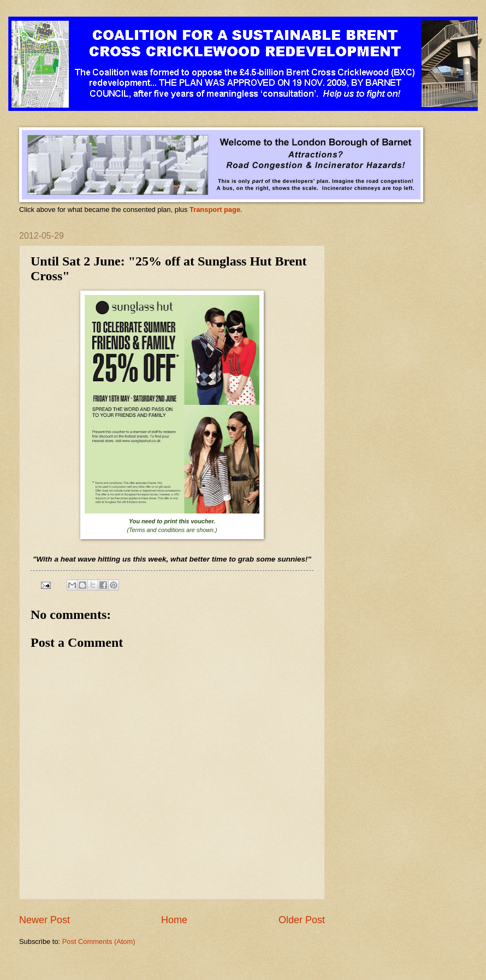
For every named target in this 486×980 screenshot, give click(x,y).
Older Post (302, 920)
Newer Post (45, 920)
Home (174, 920)
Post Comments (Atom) (99, 941)
